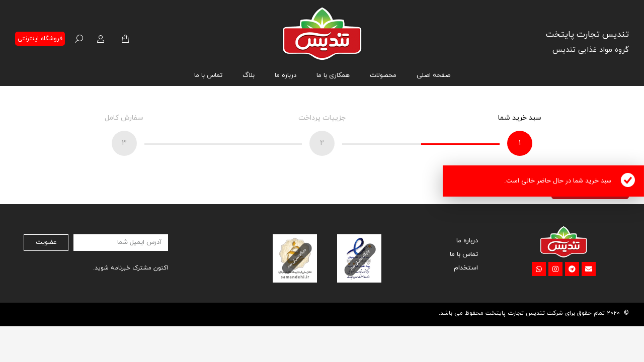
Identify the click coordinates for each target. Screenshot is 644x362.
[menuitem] (433, 76)
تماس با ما (464, 254)
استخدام (466, 268)
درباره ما (467, 241)
